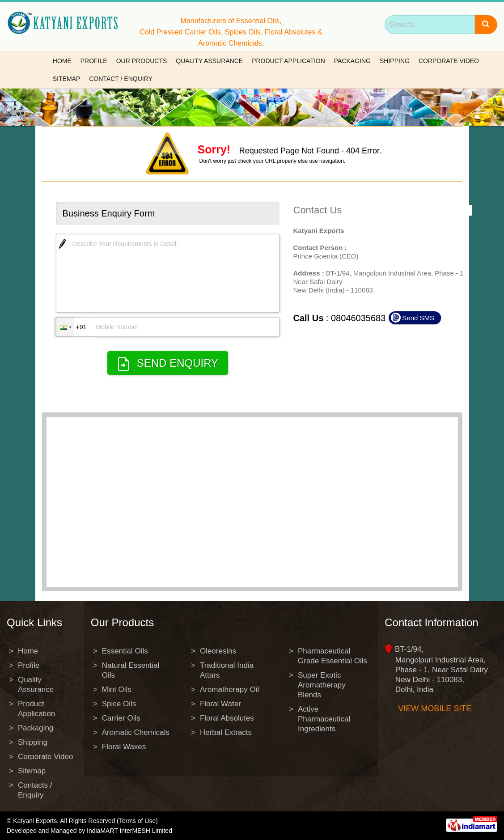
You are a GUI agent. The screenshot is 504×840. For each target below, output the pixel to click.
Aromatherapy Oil (229, 689)
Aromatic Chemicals (136, 732)
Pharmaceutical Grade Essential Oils (332, 656)
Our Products (142, 61)
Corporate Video (449, 61)
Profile (94, 61)
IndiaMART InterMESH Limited (129, 831)
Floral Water (220, 704)
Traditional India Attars (227, 670)
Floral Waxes (124, 747)
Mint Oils (117, 689)
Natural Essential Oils (131, 670)
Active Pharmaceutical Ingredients (324, 719)
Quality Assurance (209, 61)
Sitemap (66, 79)
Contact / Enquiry (121, 79)
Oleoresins (218, 651)
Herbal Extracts (226, 732)
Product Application (288, 61)
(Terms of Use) (137, 821)
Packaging (352, 61)
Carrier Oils (121, 718)
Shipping (395, 61)
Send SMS (418, 318)
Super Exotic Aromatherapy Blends (322, 685)
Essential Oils (125, 651)
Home (62, 61)
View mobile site (435, 708)
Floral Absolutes (227, 718)
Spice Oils (119, 704)
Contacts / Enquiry (35, 790)
